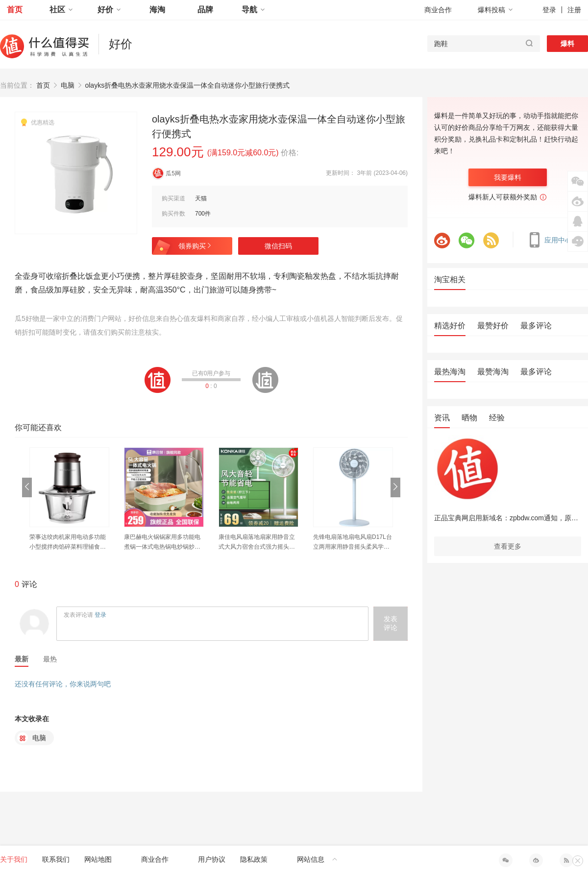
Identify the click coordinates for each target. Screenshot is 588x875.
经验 (497, 418)
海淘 (157, 10)
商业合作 (438, 10)
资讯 (442, 418)
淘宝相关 (450, 280)
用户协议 (212, 859)
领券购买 (196, 246)
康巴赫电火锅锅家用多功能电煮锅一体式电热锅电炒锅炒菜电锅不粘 (162, 543)
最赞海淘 (493, 372)
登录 (549, 10)
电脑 (68, 85)
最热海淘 (450, 372)
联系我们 (56, 859)
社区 (61, 10)
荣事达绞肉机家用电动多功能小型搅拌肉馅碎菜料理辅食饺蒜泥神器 (68, 543)
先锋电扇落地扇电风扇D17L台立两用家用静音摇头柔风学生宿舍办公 (353, 543)
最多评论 (536, 326)
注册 (574, 10)
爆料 (567, 44)
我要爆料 (508, 177)
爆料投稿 (495, 10)
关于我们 (14, 859)
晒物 (469, 418)
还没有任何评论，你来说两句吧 (63, 684)
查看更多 (508, 546)
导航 (253, 10)
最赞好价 (493, 326)
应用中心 (552, 240)
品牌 (205, 10)
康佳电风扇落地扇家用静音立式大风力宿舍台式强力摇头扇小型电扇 (257, 543)
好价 (109, 10)
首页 (15, 10)
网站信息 (317, 859)
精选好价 (450, 326)
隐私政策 (254, 859)
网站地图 (98, 859)
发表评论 (391, 623)
